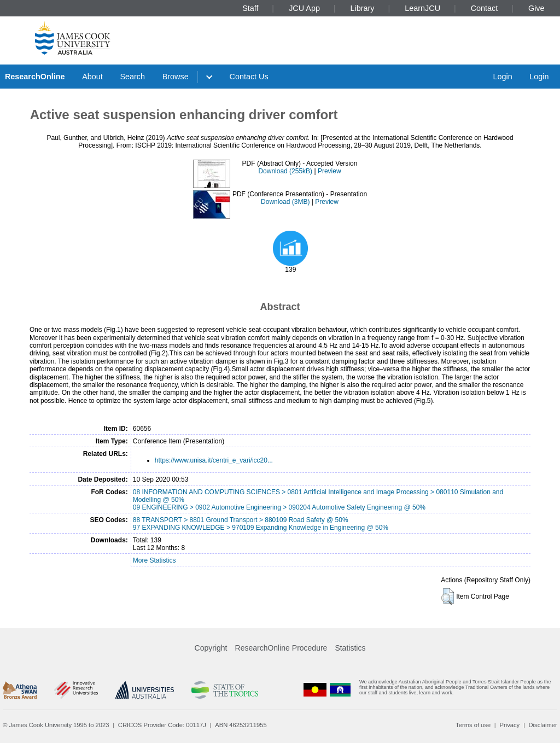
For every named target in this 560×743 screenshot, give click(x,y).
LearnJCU (422, 8)
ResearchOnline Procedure (281, 648)
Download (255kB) (285, 171)
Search (132, 77)
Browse (176, 77)
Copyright (211, 648)
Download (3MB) (285, 202)
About (92, 77)
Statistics (350, 648)
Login (502, 77)
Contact (485, 8)
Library (363, 8)
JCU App (304, 8)
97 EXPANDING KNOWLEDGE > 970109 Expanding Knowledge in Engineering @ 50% (261, 528)
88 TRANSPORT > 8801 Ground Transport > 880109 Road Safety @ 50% (241, 520)
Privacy (509, 725)
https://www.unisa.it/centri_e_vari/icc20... (214, 460)
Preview (329, 171)
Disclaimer (543, 725)
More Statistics (154, 560)
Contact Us (249, 77)
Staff (250, 8)
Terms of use (473, 725)
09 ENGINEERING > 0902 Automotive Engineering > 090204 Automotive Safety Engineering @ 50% (279, 507)
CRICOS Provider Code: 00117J (162, 725)
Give (536, 8)
